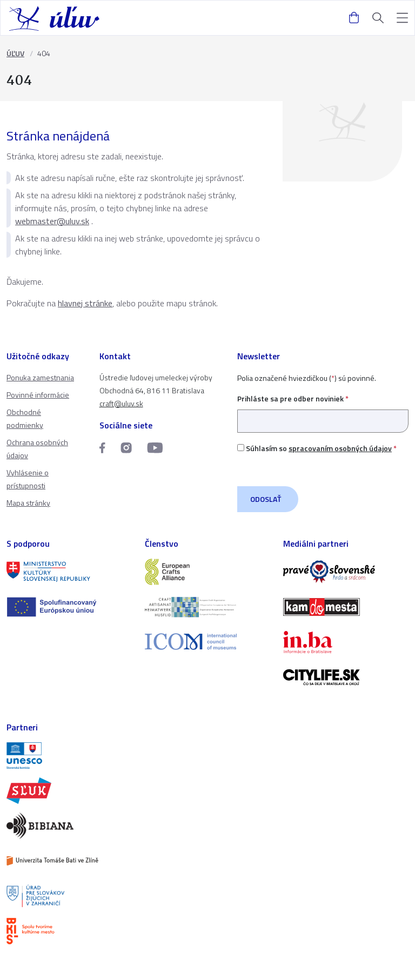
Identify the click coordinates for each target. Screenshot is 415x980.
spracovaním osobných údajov (340, 448)
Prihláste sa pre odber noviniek (323, 410)
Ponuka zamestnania (40, 377)
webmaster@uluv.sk (52, 221)
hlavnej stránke (85, 303)
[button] (402, 18)
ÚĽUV (15, 53)
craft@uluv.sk (121, 403)
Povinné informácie (38, 395)
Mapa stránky (28, 503)
